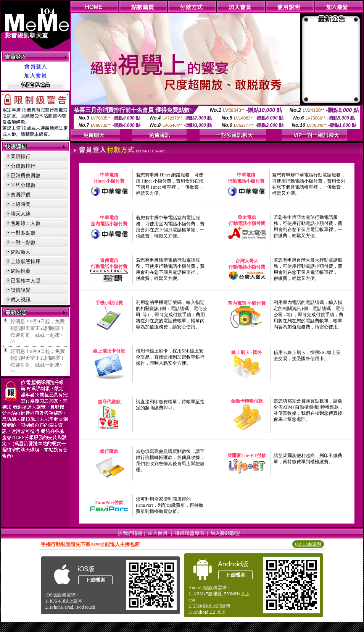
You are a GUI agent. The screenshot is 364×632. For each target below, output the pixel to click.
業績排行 (21, 156)
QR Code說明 (308, 544)
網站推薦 (21, 271)
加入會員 (35, 76)
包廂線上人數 (26, 223)
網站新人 (21, 252)
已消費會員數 (26, 175)
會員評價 (21, 195)
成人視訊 (21, 300)
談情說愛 (21, 290)
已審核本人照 (26, 280)
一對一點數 (23, 242)
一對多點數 (23, 233)
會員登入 (35, 66)
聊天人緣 (21, 214)
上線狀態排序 (26, 261)
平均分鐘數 (23, 185)
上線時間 (21, 204)
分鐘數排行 (23, 166)
